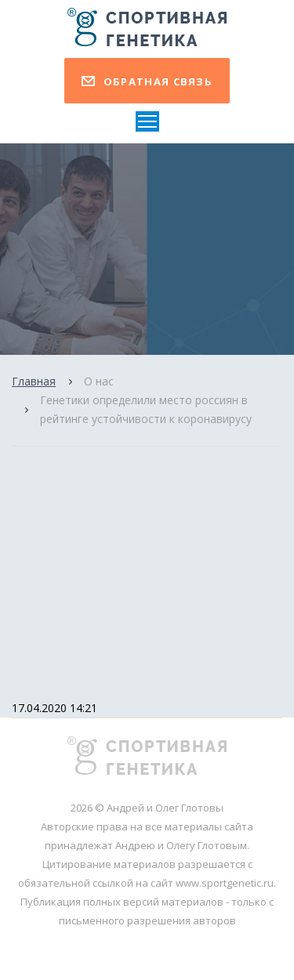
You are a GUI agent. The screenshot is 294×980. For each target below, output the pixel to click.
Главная (34, 381)
